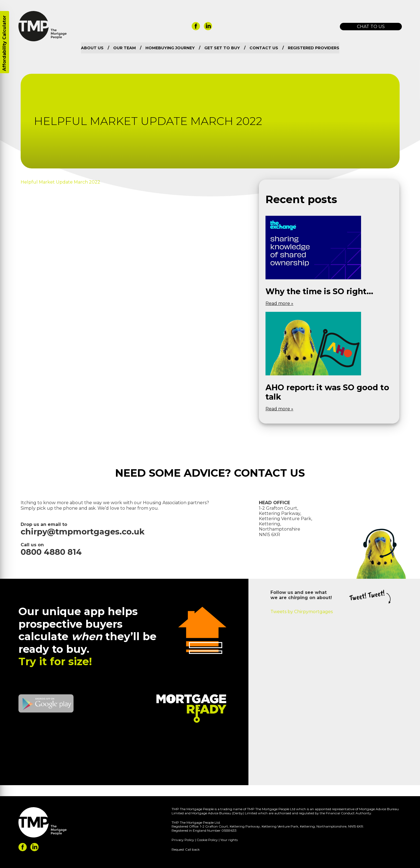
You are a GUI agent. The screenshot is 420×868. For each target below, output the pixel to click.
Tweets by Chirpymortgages (302, 612)
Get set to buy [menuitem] (222, 48)
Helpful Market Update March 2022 (60, 182)
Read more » (279, 303)
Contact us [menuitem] (264, 48)
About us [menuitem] (92, 48)
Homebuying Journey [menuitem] (170, 48)
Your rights (229, 840)
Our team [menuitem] (124, 48)
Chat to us (371, 27)
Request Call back (186, 849)
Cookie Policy (207, 840)
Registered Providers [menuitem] (314, 48)
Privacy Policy (183, 840)
